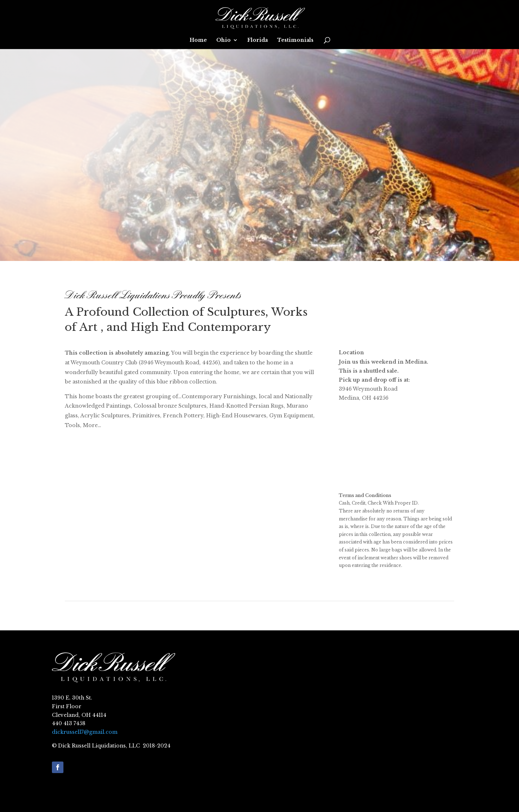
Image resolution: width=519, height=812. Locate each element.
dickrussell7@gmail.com (85, 732)
